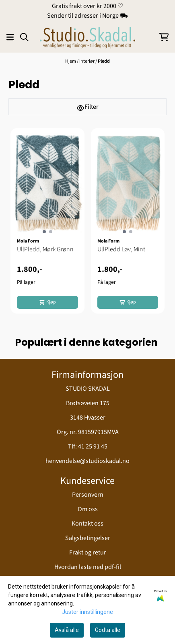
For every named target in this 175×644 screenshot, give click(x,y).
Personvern (88, 495)
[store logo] (87, 37)
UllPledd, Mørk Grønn (45, 249)
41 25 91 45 (93, 446)
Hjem (71, 61)
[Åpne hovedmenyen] (10, 37)
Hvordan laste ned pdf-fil (88, 567)
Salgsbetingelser (88, 538)
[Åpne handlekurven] (164, 37)
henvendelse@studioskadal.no (87, 461)
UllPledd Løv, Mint (121, 249)
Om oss (88, 509)
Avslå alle (67, 630)
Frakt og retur (88, 552)
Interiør (87, 61)
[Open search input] (24, 37)
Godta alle (108, 630)
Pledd (104, 61)
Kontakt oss (87, 524)
